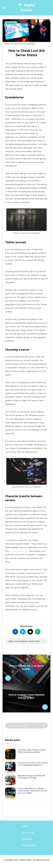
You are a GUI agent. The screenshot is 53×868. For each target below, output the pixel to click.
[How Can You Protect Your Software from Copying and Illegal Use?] (10, 767)
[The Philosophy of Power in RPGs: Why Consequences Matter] (10, 754)
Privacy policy (29, 845)
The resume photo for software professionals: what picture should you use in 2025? (32, 791)
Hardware (11, 23)
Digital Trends (26, 8)
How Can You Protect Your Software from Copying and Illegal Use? (33, 764)
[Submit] (44, 725)
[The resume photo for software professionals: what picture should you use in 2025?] (10, 793)
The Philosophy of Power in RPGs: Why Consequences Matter (32, 751)
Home (25, 826)
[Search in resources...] (26, 726)
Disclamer (27, 839)
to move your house (19, 551)
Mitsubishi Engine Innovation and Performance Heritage (31, 777)
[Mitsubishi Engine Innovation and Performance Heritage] (10, 780)
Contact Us (28, 833)
